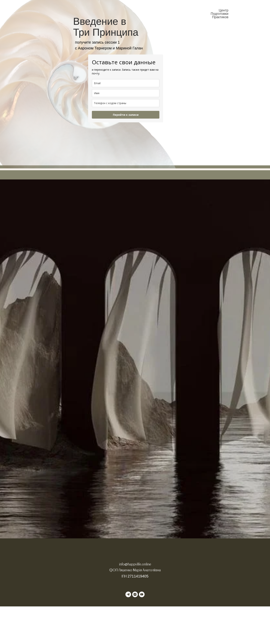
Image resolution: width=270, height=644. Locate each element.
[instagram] (135, 594)
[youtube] (142, 594)
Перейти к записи (126, 115)
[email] (126, 83)
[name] (126, 93)
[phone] (126, 103)
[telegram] (128, 594)
